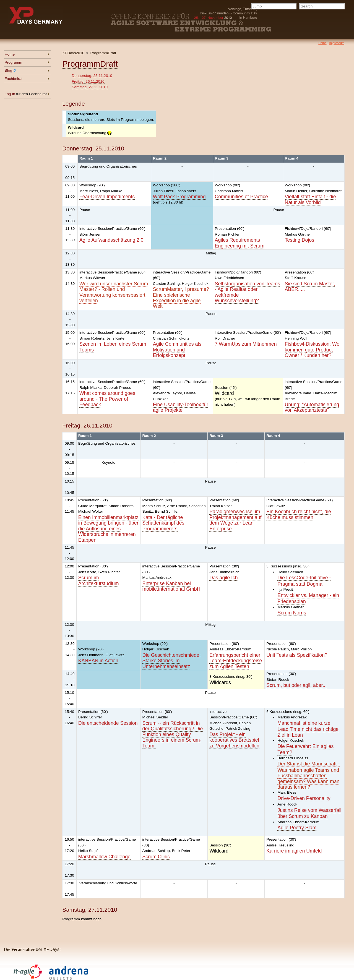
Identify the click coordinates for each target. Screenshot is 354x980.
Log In (10, 94)
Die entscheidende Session (108, 723)
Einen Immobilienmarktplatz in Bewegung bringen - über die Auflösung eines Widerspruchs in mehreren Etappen (108, 529)
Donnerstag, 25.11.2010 (92, 76)
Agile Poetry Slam (297, 828)
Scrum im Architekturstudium (99, 580)
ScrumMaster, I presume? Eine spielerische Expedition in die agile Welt (181, 298)
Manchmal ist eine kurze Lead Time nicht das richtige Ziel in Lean (308, 729)
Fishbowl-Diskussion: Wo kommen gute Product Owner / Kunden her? (312, 350)
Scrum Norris (292, 613)
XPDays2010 (73, 53)
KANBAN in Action (98, 661)
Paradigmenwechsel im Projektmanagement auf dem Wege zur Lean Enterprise (235, 520)
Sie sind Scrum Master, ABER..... (310, 286)
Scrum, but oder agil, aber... (296, 685)
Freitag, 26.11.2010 (88, 81)
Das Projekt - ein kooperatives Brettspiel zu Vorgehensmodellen (234, 740)
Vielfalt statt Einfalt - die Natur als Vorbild (310, 199)
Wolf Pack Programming (179, 197)
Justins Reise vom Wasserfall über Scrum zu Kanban (309, 813)
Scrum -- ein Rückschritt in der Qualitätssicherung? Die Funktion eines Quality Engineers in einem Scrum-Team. (173, 734)
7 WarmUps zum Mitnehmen (246, 344)
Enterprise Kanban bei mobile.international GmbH (171, 586)
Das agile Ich (224, 578)
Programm (14, 62)
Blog (10, 70)
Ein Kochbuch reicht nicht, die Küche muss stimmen (299, 514)
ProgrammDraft (103, 53)
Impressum (337, 43)
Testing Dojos (300, 240)
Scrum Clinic (156, 857)
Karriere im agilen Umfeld (294, 851)
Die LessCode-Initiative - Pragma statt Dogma (304, 581)
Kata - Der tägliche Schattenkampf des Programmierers (163, 523)
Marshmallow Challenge (104, 857)
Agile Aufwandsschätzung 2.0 (111, 240)
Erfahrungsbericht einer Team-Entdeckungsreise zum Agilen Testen (236, 661)
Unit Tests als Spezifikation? (297, 655)
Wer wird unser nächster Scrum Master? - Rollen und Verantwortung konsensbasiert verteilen (114, 292)
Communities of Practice (241, 197)
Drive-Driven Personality (304, 798)
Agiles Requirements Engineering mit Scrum (240, 243)
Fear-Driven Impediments (107, 197)
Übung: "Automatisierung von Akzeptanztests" (312, 407)
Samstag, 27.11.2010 (90, 87)
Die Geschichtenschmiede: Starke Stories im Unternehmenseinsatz (172, 661)
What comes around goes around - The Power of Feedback (107, 399)
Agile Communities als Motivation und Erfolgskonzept (177, 350)
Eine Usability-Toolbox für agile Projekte (181, 407)
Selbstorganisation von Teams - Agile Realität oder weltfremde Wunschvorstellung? (248, 292)
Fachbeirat (14, 79)
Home (10, 54)
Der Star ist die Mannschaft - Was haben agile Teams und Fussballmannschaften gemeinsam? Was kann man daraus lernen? (309, 775)
